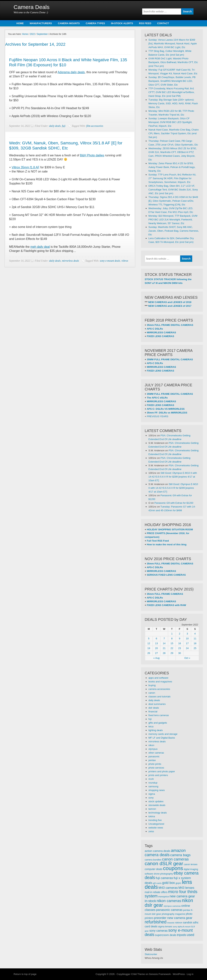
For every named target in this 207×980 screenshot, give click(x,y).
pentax (152, 760)
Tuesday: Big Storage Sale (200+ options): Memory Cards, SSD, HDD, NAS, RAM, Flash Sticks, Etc (173, 103)
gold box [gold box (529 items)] (169, 883)
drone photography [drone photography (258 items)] (163, 874)
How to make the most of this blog (167, 544)
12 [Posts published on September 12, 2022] (149, 643)
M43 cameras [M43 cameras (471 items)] (168, 888)
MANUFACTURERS (41, 23)
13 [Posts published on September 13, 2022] (156, 643)
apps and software (158, 678)
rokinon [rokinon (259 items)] (179, 923)
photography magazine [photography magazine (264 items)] (173, 914)
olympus (153, 749)
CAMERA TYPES (95, 23)
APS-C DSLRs (155, 329)
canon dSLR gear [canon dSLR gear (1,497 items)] (164, 864)
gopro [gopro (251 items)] (178, 883)
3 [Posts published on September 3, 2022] (187, 634)
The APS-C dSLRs (157, 398)
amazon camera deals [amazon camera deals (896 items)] (165, 853)
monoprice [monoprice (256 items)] (164, 897)
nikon (151, 745)
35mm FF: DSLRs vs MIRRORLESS (167, 413)
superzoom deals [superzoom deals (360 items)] (166, 935)
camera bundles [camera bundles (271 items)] (153, 860)
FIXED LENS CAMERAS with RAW (166, 605)
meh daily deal (40, 247)
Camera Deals (32, 7)
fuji (64, 126)
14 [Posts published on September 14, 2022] (164, 643)
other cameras (156, 753)
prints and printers (158, 775)
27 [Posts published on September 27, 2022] (156, 653)
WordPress (179, 974)
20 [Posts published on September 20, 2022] (156, 648)
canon (152, 693)
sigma (152, 794)
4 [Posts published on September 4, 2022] (195, 634)
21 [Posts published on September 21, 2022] (164, 648)
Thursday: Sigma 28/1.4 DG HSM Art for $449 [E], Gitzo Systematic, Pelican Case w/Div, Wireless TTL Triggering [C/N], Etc (173, 201)
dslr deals (154, 708)
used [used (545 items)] (191, 935)
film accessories (95, 126)
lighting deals (156, 730)
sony (151, 798)
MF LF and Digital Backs (162, 738)
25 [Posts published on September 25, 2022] (195, 648)
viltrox (125, 261)
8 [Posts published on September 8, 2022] (172, 639)
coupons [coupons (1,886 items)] (173, 868)
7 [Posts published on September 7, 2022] (164, 639)
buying (152, 685)
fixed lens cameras (159, 715)
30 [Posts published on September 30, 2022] (179, 653)
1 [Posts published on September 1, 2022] (172, 634)
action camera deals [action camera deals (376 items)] (158, 851)
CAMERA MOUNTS (69, 23)
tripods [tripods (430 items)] (182, 935)
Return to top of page (25, 974)
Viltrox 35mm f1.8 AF (25, 167)
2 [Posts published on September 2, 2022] (180, 634)
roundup (153, 783)
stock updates (156, 801)
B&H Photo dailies (92, 155)
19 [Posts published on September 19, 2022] (149, 648)
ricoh (151, 779)
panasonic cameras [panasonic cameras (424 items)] (169, 910)
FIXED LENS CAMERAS (161, 336)
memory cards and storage (163, 734)
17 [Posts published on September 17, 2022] (187, 643)
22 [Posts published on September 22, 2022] (172, 648)
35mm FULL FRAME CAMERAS (165, 594)
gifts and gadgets (158, 723)
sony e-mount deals (110, 261)
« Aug (157, 658)
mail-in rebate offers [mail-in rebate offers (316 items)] (156, 892)
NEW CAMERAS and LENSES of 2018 (170, 302)
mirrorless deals (71, 261)
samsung (154, 786)
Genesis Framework (160, 974)
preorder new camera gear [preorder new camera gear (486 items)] (173, 918)
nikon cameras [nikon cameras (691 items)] (169, 901)
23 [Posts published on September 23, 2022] (179, 648)
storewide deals (157, 805)
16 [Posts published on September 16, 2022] (179, 643)
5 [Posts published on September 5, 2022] (149, 639)
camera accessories (159, 689)
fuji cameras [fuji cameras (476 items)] (164, 878)
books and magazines (160, 682)
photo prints (155, 764)
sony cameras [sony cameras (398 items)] (158, 931)
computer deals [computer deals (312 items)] (154, 869)
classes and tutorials (160, 697)
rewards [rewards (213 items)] (171, 923)
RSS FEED (145, 23)
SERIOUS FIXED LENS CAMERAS (166, 575)
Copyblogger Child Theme (131, 974)
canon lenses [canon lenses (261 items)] (191, 864)
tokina (152, 816)
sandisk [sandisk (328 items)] (188, 923)
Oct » (187, 658)
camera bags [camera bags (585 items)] (180, 855)
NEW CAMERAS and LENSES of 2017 (170, 306)
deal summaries (157, 704)
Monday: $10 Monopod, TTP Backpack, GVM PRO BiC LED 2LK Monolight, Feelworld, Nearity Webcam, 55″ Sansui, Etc (173, 220)
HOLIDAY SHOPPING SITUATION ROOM (170, 530)
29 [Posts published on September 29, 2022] (172, 653)
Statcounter (151, 954)
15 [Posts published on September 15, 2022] (172, 643)
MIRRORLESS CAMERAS (161, 333)
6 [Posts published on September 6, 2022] (157, 639)
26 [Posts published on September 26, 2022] (149, 653)
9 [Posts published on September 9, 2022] (180, 639)
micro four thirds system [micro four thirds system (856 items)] (171, 894)
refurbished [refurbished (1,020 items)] (156, 922)
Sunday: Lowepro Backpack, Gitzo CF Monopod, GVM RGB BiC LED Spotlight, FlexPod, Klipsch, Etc (170, 122)
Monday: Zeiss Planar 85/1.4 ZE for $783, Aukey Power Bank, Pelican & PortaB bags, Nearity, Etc (172, 167)
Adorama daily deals (71, 72)
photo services (156, 768)
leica (151, 727)
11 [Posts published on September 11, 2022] (195, 639)
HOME (20, 23)
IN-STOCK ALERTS (122, 23)
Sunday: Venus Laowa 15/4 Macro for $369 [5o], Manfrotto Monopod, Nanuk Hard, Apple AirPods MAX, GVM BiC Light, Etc (173, 44)
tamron (152, 809)
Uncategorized (156, 824)
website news (156, 828)
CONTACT (163, 23)
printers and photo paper (162, 771)
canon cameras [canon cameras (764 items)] (175, 859)
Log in (190, 974)
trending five (155, 820)
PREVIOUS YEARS (158, 416)
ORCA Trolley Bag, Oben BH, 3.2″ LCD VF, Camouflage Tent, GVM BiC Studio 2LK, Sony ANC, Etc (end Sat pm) (173, 190)
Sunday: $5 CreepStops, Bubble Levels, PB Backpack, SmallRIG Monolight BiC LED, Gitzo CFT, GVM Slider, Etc (172, 81)
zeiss (151, 831)
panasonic (154, 756)
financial (153, 712)
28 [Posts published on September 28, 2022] (164, 653)
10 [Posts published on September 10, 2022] (187, 639)
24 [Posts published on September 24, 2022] (187, 648)
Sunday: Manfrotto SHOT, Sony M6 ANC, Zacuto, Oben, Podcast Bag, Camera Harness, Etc (174, 231)
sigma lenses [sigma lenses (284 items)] (165, 927)
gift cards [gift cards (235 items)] (157, 883)
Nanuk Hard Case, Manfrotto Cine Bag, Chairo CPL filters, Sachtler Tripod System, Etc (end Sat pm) (174, 133)
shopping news (157, 790)
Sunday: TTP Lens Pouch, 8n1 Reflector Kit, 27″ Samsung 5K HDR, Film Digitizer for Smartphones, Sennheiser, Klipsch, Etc (172, 178)
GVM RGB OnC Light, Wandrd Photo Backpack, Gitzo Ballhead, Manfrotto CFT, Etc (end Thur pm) (173, 62)
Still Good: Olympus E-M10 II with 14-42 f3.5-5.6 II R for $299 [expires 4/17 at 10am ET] (173, 477)
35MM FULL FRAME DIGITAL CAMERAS (170, 359)
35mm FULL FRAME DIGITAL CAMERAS (170, 325)
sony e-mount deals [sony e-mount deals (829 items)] (169, 932)
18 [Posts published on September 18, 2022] (195, 643)
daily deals (55, 126)
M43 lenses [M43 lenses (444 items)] (186, 888)
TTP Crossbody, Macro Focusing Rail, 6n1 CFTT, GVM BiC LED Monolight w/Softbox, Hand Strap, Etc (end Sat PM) (172, 92)
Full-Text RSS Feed (158, 541)
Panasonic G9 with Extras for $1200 (174, 503)
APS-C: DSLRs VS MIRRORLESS (166, 409)
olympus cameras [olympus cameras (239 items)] (172, 906)
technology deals (158, 813)
